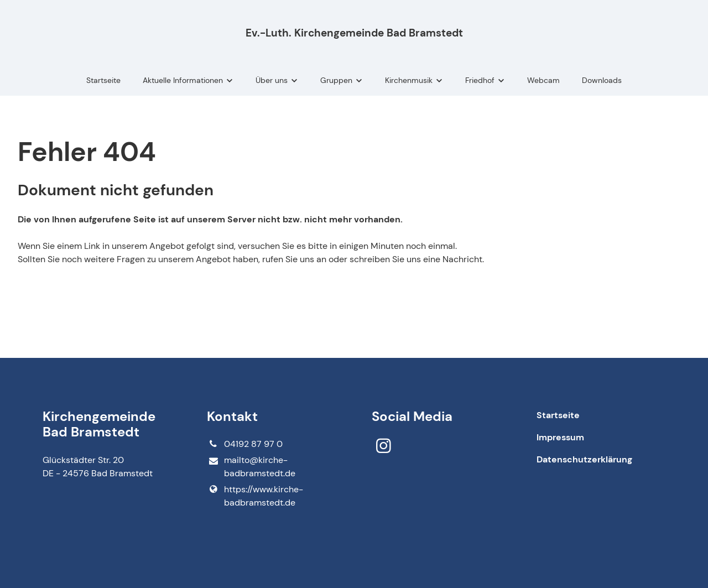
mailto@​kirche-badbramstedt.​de (251, 467)
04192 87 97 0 (244, 444)
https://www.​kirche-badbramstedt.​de (255, 496)
